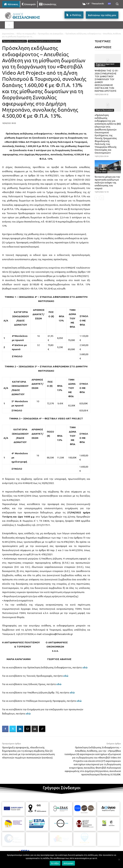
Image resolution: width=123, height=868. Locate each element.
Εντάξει (55, 863)
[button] (117, 4)
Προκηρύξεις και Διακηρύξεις (51, 34)
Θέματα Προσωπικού (104, 110)
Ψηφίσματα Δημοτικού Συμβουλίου (105, 65)
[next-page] (102, 198)
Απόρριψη (68, 863)
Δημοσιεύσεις (8, 34)
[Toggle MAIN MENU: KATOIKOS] (9, 25)
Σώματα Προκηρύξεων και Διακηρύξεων (44, 41)
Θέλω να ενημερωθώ (26, 34)
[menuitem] (109, 4)
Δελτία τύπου (101, 172)
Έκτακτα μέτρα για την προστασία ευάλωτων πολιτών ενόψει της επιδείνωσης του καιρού (107, 183)
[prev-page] (97, 198)
